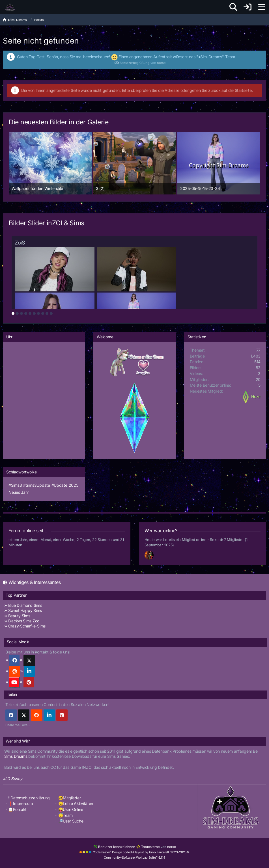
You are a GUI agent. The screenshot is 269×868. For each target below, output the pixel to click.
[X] (24, 715)
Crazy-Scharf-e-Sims (27, 626)
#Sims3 (15, 485)
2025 (74, 485)
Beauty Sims (19, 616)
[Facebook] (11, 715)
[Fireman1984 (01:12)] (151, 555)
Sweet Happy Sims (25, 610)
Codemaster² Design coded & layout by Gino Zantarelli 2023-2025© (141, 852)
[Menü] (262, 7)
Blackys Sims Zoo (24, 621)
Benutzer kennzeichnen (115, 847)
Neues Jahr (19, 492)
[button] (49, 715)
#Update (59, 485)
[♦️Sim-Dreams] (10, 7)
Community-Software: (134, 857)
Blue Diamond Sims (25, 605)
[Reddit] (36, 715)
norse (161, 63)
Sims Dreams (16, 756)
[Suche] (233, 7)
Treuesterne (147, 847)
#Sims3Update (36, 485)
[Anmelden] (248, 7)
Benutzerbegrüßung (132, 63)
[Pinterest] (62, 715)
